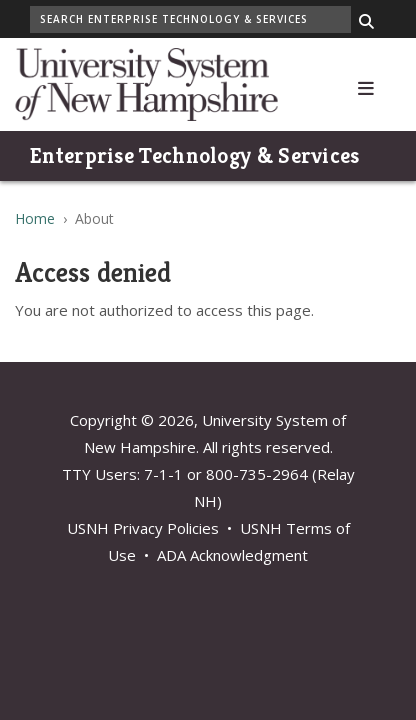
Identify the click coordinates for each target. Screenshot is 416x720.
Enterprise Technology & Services (195, 155)
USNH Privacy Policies (143, 528)
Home (35, 218)
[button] (366, 84)
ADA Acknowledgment (232, 555)
